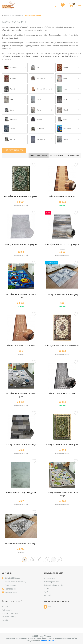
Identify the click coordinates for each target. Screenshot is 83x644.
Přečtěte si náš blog (9, 622)
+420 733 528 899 (10, 594)
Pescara (10, 129)
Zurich (63, 140)
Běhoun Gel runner (40, 89)
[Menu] (79, 5)
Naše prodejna (7, 615)
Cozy (62, 89)
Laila (62, 100)
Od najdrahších (73, 156)
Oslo (62, 120)
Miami (63, 110)
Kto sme (5, 612)
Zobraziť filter (16, 151)
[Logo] (9, 6)
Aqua (62, 79)
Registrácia (47, 597)
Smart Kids (64, 129)
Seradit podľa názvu (39, 156)
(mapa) (18, 583)
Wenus (9, 140)
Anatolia (10, 78)
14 (61, 565)
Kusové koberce (17, 16)
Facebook (52, 612)
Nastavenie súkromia (15, 638)
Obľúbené (47, 601)
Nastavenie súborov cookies (53, 590)
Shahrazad (38, 129)
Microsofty (11, 120)
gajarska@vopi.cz (11, 597)
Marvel (36, 110)
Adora (63, 68)
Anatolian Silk (39, 78)
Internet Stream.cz (48, 641)
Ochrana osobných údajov (36, 638)
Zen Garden (38, 140)
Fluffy (36, 100)
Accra (36, 68)
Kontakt (5, 625)
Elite (9, 100)
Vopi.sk (6, 16)
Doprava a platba (49, 584)
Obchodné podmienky (51, 587)
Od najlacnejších (57, 156)
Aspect (9, 89)
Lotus (9, 110)
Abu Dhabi (11, 68)
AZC (28, 641)
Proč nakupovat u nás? (10, 619)
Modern (37, 120)
